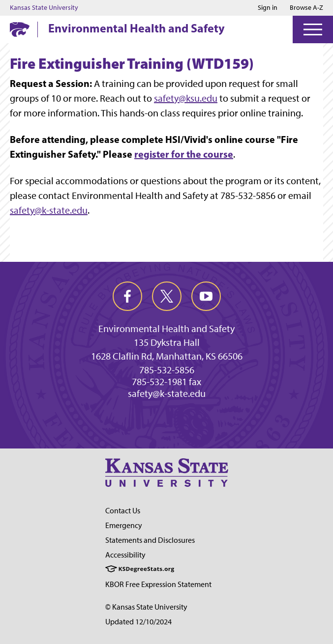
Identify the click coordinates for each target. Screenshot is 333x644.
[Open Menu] (313, 29)
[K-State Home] (20, 29)
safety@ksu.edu (186, 98)
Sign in (268, 8)
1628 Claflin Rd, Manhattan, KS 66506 (167, 356)
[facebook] (127, 296)
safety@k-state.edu (49, 210)
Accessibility (125, 555)
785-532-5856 (167, 370)
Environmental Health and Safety (136, 28)
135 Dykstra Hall (167, 342)
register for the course (184, 154)
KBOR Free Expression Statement (158, 584)
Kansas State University (44, 8)
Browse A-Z (306, 8)
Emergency (124, 525)
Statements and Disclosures (150, 540)
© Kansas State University (146, 607)
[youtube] (206, 296)
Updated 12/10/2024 (138, 622)
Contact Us (123, 511)
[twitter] (167, 296)
